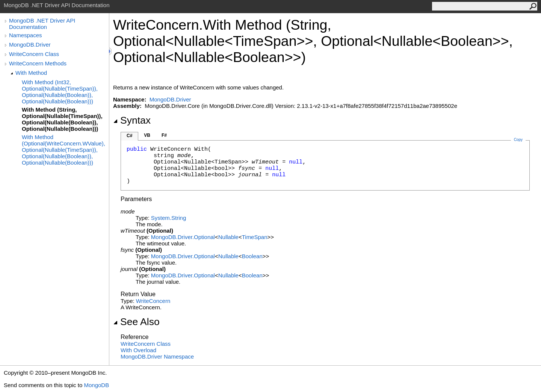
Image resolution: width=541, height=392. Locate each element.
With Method (31, 73)
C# (129, 136)
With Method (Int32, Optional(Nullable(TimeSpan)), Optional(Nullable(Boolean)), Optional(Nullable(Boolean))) (60, 92)
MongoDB (96, 385)
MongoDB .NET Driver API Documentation (42, 24)
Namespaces (26, 35)
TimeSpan (255, 237)
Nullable (228, 237)
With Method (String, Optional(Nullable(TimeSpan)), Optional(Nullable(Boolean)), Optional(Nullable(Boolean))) (62, 119)
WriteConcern (153, 301)
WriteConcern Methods (38, 63)
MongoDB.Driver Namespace (157, 356)
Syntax (132, 120)
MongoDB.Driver (30, 45)
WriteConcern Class (34, 54)
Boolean (252, 256)
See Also (136, 322)
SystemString (168, 218)
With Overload (138, 350)
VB (147, 135)
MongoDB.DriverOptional (183, 237)
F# (164, 135)
